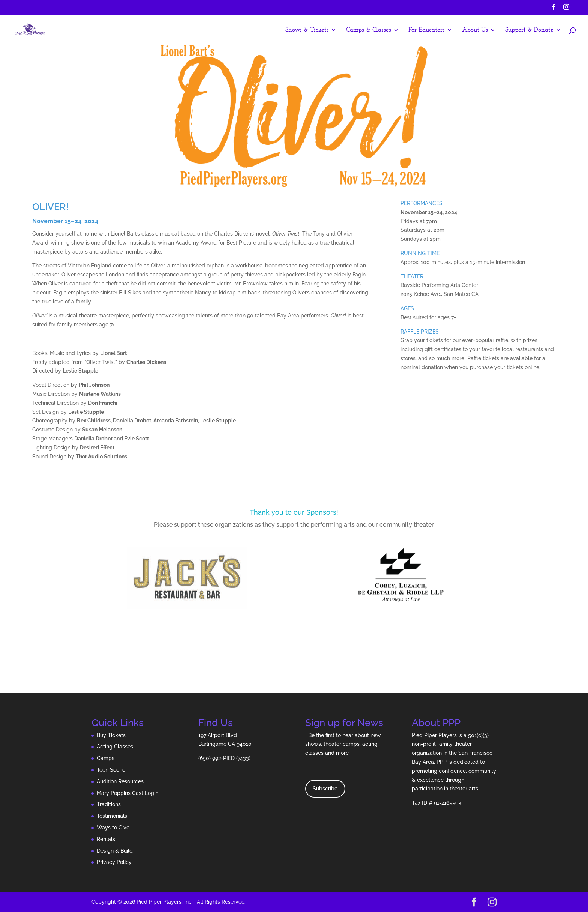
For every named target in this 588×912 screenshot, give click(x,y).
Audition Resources (120, 781)
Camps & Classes (369, 30)
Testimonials (112, 816)
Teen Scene (111, 770)
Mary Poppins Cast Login (127, 793)
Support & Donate (529, 30)
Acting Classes (115, 747)
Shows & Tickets (307, 30)
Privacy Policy (114, 862)
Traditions (109, 804)
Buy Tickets (111, 735)
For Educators (427, 30)
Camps (106, 758)
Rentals (106, 839)
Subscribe (325, 789)
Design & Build (115, 851)
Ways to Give (113, 828)
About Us (475, 30)
